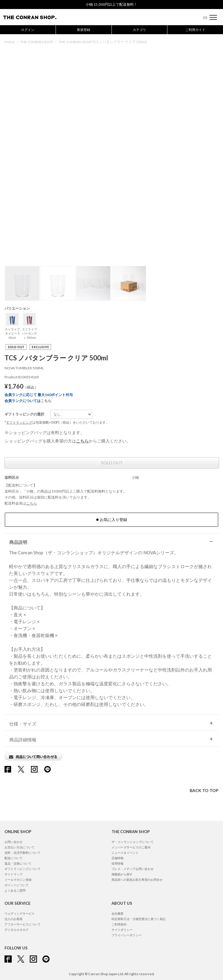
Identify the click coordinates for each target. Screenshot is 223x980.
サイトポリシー (122, 930)
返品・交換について (18, 863)
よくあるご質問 (15, 890)
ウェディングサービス (20, 913)
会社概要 (118, 913)
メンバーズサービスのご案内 (131, 847)
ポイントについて (17, 885)
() (202, 18)
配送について (14, 858)
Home (10, 42)
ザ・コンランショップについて (133, 842)
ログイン (28, 30)
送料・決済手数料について (23, 853)
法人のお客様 (14, 919)
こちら (46, 401)
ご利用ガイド (195, 30)
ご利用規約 (119, 924)
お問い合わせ (14, 842)
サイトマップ (14, 874)
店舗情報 (118, 858)
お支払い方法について (20, 847)
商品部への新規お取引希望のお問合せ (137, 880)
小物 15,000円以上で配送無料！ (112, 4)
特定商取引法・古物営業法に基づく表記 (139, 919)
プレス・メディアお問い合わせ (133, 869)
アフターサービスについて (23, 924)
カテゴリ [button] (139, 30)
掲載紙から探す (122, 874)
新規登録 (84, 30)
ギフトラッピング (19, 422)
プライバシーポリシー (127, 935)
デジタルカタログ (17, 930)
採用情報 (118, 863)
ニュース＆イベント (125, 853)
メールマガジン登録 (18, 880)
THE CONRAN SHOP (37, 42)
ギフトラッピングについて (23, 869)
